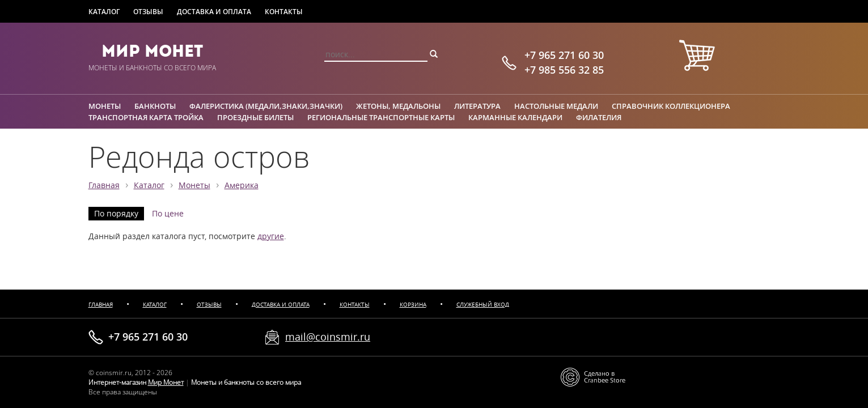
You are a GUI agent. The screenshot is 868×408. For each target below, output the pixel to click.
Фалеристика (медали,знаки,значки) (266, 106)
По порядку (116, 214)
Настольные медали (556, 106)
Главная (104, 185)
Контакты (284, 12)
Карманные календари (515, 117)
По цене (168, 214)
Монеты (105, 106)
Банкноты (155, 106)
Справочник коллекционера (671, 106)
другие (271, 236)
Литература (477, 106)
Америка (242, 185)
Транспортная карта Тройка (146, 117)
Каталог (104, 12)
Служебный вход (483, 305)
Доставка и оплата (214, 12)
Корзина (413, 305)
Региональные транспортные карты (381, 117)
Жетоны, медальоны (398, 106)
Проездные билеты (255, 117)
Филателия (599, 117)
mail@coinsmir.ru (328, 337)
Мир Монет (152, 51)
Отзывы (148, 12)
